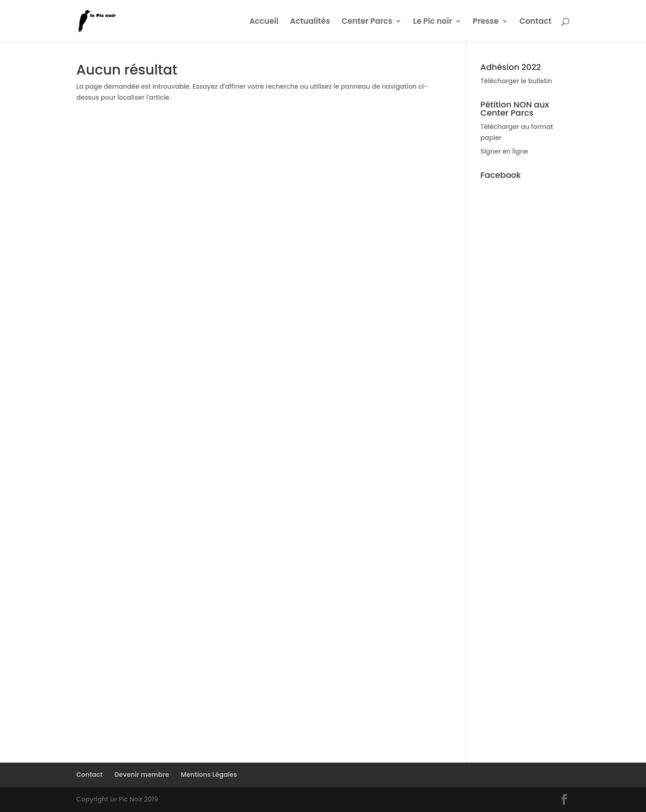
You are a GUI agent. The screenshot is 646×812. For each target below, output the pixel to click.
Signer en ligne (504, 151)
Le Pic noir (432, 22)
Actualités (310, 22)
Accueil (264, 22)
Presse (486, 22)
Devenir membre (142, 775)
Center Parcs (367, 22)
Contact (535, 22)
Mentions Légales (209, 775)
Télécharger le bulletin (516, 81)
